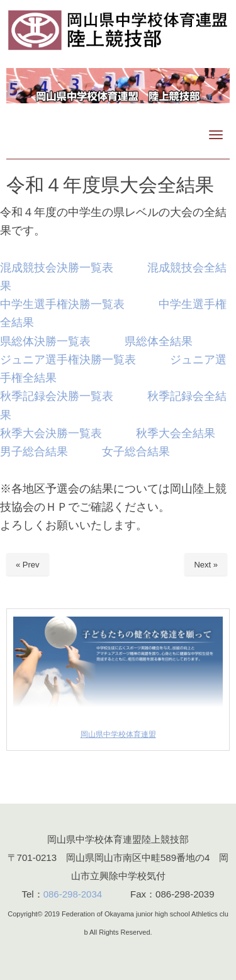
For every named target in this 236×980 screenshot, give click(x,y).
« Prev (28, 565)
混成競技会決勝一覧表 (57, 267)
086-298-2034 (73, 894)
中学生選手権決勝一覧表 (62, 304)
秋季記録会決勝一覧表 (57, 396)
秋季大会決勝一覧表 (51, 433)
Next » (206, 565)
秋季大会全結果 (176, 433)
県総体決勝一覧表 (45, 341)
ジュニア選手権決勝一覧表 (68, 359)
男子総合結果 (34, 451)
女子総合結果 (136, 451)
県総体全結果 (159, 341)
